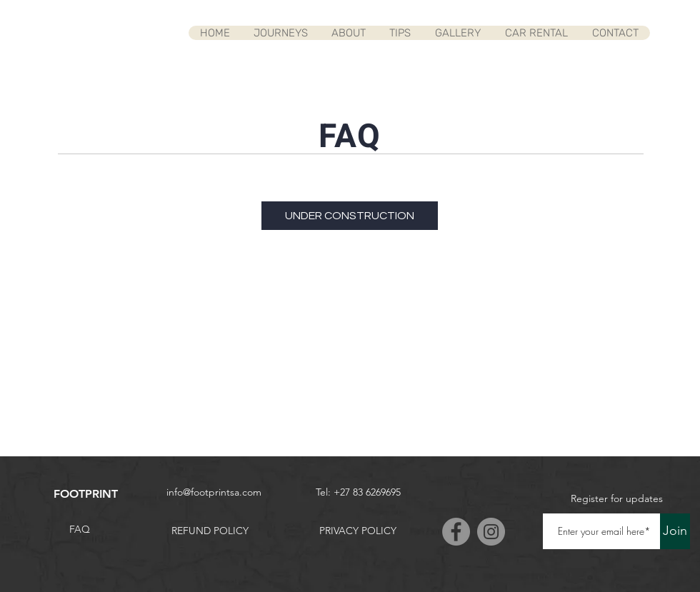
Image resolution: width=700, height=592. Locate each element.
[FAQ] (79, 530)
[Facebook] (456, 532)
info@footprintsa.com (214, 492)
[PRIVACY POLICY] (358, 531)
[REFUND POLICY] (210, 531)
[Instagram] (491, 532)
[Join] (675, 531)
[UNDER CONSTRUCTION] (350, 216)
